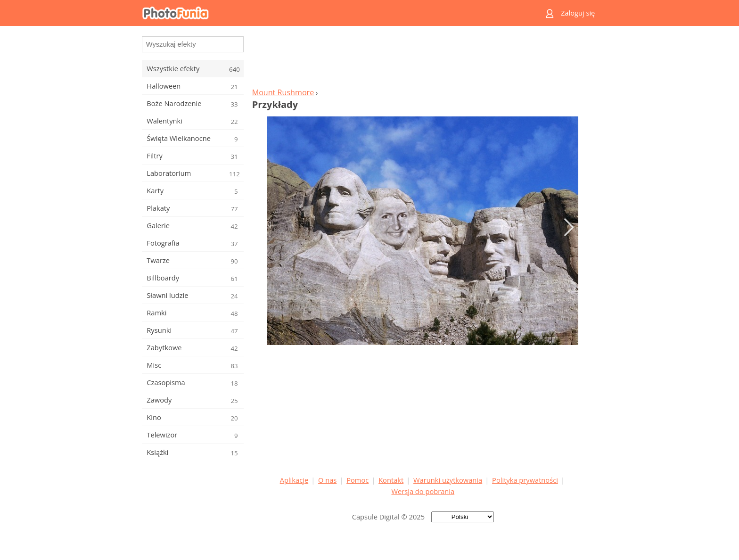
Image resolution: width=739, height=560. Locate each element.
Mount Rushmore (283, 92)
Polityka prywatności (525, 480)
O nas (327, 480)
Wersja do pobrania (423, 491)
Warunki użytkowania (448, 480)
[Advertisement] (423, 59)
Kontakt (391, 480)
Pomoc (357, 480)
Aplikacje (294, 480)
